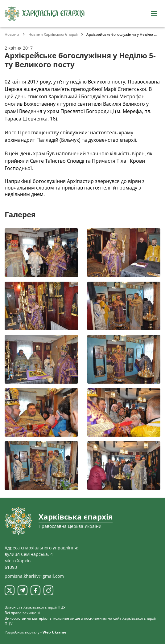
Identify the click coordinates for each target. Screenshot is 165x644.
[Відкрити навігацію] (154, 14)
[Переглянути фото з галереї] (41, 253)
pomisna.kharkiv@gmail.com (34, 576)
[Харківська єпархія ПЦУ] (45, 14)
